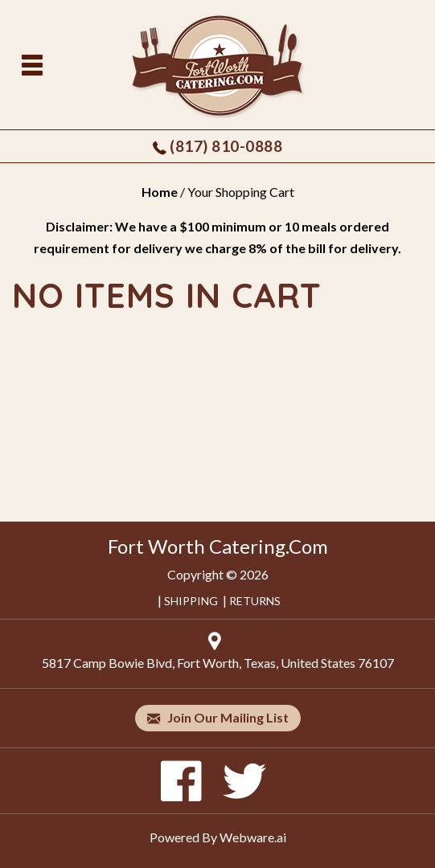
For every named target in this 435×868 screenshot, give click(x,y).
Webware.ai (253, 837)
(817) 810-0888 (226, 146)
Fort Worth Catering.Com (218, 546)
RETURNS (255, 601)
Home (160, 192)
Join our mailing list (218, 718)
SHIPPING (191, 601)
